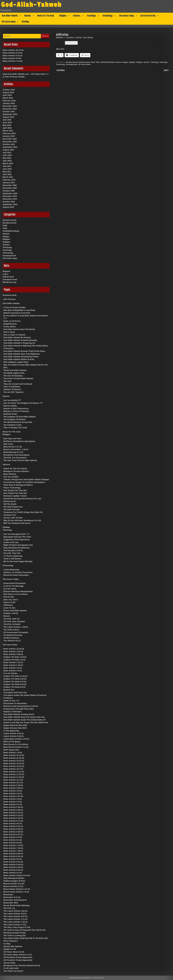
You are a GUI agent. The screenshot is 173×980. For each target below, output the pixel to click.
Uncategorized (72, 64)
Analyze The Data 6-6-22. (15, 687)
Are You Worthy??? (12, 400)
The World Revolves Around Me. (18, 422)
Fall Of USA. (9, 597)
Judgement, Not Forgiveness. (17, 540)
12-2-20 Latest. (10, 589)
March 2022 (8, 163)
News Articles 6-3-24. (13, 837)
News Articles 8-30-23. (13, 854)
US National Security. (13, 635)
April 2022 (7, 161)
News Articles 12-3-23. (13, 783)
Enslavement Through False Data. (19, 709)
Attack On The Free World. (15, 469)
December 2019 (10, 196)
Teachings (155, 62)
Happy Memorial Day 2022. (15, 725)
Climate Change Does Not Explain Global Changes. (26, 479)
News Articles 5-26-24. (13, 810)
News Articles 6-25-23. (13, 832)
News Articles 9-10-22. (13, 862)
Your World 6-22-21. (12, 641)
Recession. (8, 895)
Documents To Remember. (15, 703)
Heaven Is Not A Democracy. (16, 408)
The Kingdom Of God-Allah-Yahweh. (20, 417)
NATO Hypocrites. (11, 750)
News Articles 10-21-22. (14, 763)
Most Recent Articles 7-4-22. (16, 747)
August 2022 (8, 150)
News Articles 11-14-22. (14, 772)
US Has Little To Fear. (13, 518)
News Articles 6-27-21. (13, 834)
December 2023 (10, 106)
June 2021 (7, 169)
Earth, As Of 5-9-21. (12, 321)
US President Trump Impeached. (18, 957)
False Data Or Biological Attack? (18, 485)
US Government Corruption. (16, 632)
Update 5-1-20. (10, 949)
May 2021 (7, 172)
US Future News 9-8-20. (14, 952)
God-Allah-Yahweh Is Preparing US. (19, 343)
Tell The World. (10, 504)
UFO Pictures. (10, 299)
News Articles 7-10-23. (13, 845)
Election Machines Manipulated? (18, 591)
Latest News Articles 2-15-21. (16, 739)
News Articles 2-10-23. (13, 652)
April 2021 (7, 174)
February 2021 (9, 180)
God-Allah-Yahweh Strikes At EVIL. (19, 359)
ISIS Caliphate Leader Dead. (16, 362)
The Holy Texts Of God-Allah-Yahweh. (20, 460)
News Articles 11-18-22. (14, 777)
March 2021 (8, 177)
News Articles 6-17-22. (13, 821)
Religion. (63, 16)
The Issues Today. (126, 16)
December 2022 (10, 139)
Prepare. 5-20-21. (11, 613)
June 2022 (7, 155)
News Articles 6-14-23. (13, 818)
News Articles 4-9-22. (13, 799)
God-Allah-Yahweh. (10, 16)
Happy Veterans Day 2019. (15, 728)
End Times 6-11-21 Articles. (16, 594)
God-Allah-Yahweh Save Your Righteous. (22, 354)
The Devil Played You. (13, 507)
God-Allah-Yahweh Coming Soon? (19, 714)
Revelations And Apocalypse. (17, 455)
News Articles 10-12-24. (13, 50)
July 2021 (7, 166)
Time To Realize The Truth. (15, 428)
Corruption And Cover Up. (15, 692)
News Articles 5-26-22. (13, 807)
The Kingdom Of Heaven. (15, 419)
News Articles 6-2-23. (13, 824)
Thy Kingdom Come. (13, 425)
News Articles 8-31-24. (13, 56)
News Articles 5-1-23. (13, 804)
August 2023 (8, 117)
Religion (132, 62)
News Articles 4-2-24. (13, 794)
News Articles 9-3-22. (13, 873)
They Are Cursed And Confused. (18, 384)
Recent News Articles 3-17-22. (17, 889)
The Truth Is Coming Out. (15, 935)
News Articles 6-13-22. (13, 815)
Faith (93, 62)
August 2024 (8, 92)
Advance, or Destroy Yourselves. (18, 572)
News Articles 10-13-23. (14, 758)
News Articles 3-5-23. (13, 671)
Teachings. (91, 16)
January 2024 (9, 103)
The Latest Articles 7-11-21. (16, 919)
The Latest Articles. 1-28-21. (16, 627)
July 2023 (7, 120)
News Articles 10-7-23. (13, 769)
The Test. (7, 381)
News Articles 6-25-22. (13, 829)
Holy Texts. (8, 444)
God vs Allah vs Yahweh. (15, 335)
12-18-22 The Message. (14, 586)
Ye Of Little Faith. (11, 968)
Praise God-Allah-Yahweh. (15, 611)
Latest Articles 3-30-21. (14, 736)
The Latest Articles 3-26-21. (16, 911)
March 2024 (8, 98)
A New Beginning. (11, 570)
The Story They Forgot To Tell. (17, 927)
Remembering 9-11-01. (14, 452)
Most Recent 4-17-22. (13, 447)
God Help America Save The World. (19, 329)
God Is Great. (9, 332)
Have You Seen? (11, 600)
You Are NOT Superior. (14, 392)
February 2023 (9, 133)
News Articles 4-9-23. (13, 802)
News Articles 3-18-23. (13, 665)
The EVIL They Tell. (12, 553)
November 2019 (10, 199)
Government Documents (14, 583)
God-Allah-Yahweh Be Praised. (17, 337)
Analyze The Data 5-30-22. (15, 679)
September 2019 (10, 204)
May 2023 (7, 125)
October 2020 (9, 191)
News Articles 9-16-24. (13, 53)
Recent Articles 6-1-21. (14, 886)
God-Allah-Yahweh (34, 5)
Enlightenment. (10, 324)
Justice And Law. (11, 542)
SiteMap (25, 22)
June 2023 (7, 122)
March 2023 (8, 131)
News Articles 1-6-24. (13, 753)
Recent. (7, 616)
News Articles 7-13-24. (13, 61)
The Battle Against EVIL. (14, 373)
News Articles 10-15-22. (14, 761)
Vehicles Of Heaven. (12, 389)
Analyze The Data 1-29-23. (15, 657)
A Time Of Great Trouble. (14, 77)
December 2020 (10, 185)
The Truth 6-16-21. (12, 630)
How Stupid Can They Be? (15, 490)
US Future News (9, 22)
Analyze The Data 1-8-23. (15, 660)
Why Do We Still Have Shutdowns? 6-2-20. (22, 520)
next (166, 70)
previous (61, 70)
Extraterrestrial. (148, 16)
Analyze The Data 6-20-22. (15, 684)
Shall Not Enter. (10, 414)
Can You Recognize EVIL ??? (17, 534)
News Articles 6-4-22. (13, 840)
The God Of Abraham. (13, 376)
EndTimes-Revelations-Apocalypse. (20, 441)
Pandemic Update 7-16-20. (15, 496)
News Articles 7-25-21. (13, 851)
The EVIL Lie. (9, 908)
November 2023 (10, 109)
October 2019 (9, 202)
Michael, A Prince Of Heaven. (16, 411)
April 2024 (7, 95)
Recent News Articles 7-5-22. (16, 892)
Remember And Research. (15, 900)
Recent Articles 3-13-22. (14, 884)
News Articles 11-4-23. (13, 780)
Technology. (108, 16)
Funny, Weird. (10, 327)
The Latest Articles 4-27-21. (16, 916)
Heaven (119, 62)
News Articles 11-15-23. (14, 774)
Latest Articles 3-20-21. (14, 733)
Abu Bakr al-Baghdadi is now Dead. (19, 310)
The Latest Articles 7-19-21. (16, 922)
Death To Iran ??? (11, 701)
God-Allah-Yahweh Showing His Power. (21, 357)
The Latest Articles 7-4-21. (15, 925)
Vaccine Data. (10, 963)
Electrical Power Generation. (16, 575)
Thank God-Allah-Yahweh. (15, 370)
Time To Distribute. (12, 387)
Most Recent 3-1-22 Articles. (16, 744)
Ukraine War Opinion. (13, 946)
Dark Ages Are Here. (13, 439)
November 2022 (10, 142)
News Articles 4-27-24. (13, 796)
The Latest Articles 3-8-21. (15, 914)
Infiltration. (71, 43)
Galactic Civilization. (13, 712)
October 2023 (9, 112)
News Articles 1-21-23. (13, 662)
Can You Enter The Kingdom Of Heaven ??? (23, 403)
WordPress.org (10, 282)
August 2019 (8, 207)
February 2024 (9, 101)
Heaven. (28, 16)
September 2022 (10, 147)
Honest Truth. (10, 602)
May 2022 (7, 158)
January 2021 (9, 183)
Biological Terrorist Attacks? (16, 471)
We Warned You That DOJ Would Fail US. (22, 966)
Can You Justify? (11, 477)
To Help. (7, 944)
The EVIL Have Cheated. (14, 621)
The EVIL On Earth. (12, 624)
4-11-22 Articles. (11, 673)
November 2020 (10, 188)
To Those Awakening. (13, 556)
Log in (6, 274)
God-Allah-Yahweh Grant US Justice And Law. (24, 717)
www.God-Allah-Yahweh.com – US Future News (24, 74)
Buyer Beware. (10, 474)
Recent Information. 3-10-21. (16, 449)
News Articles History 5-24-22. (17, 875)
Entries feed (8, 277)
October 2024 (9, 90)
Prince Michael (88, 38)
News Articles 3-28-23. (13, 654)
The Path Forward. (12, 510)
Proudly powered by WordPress (81, 978)
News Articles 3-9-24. (13, 791)
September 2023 (10, 114)
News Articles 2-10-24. (13, 785)
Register (7, 271)
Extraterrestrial (72, 62)
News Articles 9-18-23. (13, 867)
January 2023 (9, 136)
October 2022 (9, 144)
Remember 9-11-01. (12, 897)
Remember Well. (11, 903)
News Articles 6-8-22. (13, 843)
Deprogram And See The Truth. (17, 537)
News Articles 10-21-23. (14, 766)
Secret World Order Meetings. (17, 905)
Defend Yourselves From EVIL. (17, 313)
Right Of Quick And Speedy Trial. (18, 545)
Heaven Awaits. (10, 406)
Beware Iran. (9, 690)
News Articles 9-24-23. (13, 870)
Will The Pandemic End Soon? (17, 523)
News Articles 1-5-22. (13, 668)
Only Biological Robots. (14, 878)
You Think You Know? (13, 971)
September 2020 (10, 193)
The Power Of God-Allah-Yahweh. (18, 378)
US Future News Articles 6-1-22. (18, 955)
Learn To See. (10, 608)
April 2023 (7, 128)
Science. (77, 16)
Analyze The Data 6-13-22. (15, 682)
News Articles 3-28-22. (13, 788)
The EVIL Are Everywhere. (15, 458)
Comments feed (10, 279)
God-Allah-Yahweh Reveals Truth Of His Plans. (24, 351)
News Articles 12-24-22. (14, 649)
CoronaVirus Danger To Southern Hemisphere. (24, 482)
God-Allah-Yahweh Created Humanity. (20, 340)
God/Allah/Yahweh (108, 62)
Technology (61, 64)
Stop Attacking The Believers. (17, 548)
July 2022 (7, 153)
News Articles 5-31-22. (13, 813)
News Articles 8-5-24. (12, 58)
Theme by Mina (98, 978)
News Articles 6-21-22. (13, 826)
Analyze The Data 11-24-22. (16, 676)
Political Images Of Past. (14, 881)
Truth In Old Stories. (13, 559)
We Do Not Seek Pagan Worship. (18, 561)
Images (125, 62)
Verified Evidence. (12, 638)
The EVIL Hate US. (12, 619)
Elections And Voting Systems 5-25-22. (21, 706)
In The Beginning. (11, 731)
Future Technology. (12, 488)
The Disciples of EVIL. (13, 550)
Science (147, 62)
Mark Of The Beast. (12, 742)
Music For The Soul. (46, 16)
